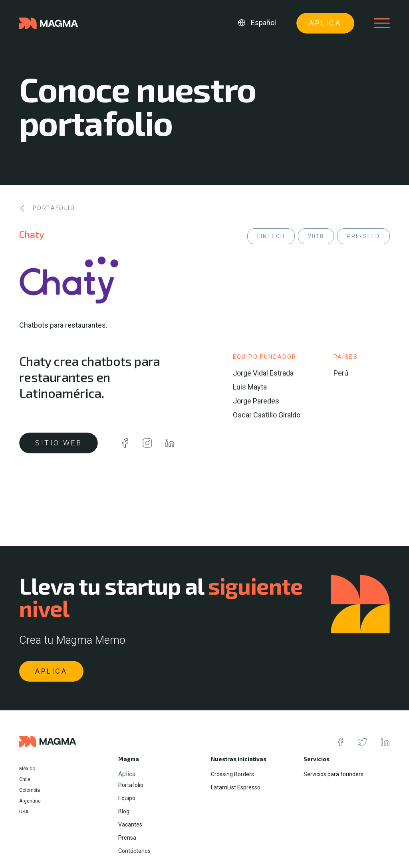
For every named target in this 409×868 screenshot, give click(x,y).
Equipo (127, 798)
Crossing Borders (232, 774)
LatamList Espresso (236, 787)
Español (263, 23)
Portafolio (131, 785)
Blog (124, 811)
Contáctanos (134, 851)
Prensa (127, 838)
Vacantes (130, 825)
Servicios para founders (334, 774)
